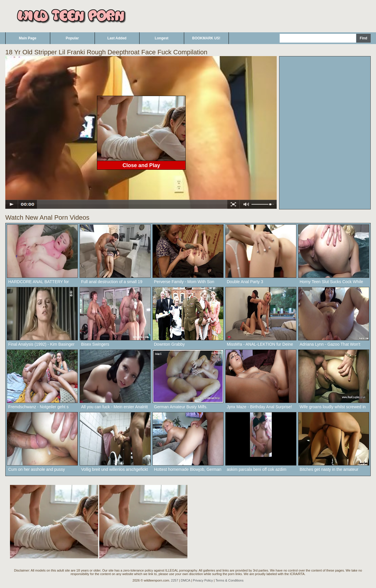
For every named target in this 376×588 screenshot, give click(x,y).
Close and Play (141, 165)
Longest (162, 38)
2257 (174, 580)
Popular (72, 38)
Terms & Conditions (230, 580)
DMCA (186, 580)
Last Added (117, 38)
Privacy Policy (203, 580)
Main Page (27, 38)
